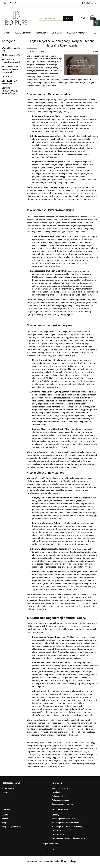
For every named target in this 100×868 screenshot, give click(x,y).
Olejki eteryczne (9, 55)
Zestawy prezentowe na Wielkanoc (66, 819)
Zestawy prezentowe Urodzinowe (66, 823)
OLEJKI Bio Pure (23, 33)
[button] (11, 783)
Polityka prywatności (61, 800)
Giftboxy (55, 815)
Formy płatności (9, 788)
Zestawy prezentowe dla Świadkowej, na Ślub (71, 827)
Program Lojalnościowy (12, 827)
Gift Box (6, 77)
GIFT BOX (57, 33)
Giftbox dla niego (59, 834)
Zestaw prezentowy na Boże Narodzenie (68, 838)
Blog (4, 823)
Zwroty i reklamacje (60, 788)
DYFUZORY (42, 33)
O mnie (7, 33)
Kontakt (5, 819)
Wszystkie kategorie (11, 48)
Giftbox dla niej (58, 830)
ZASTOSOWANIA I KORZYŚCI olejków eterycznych (10, 69)
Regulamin (56, 792)
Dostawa (6, 792)
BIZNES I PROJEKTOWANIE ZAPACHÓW (10, 91)
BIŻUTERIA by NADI (77, 33)
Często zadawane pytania (63, 804)
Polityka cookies (59, 796)
